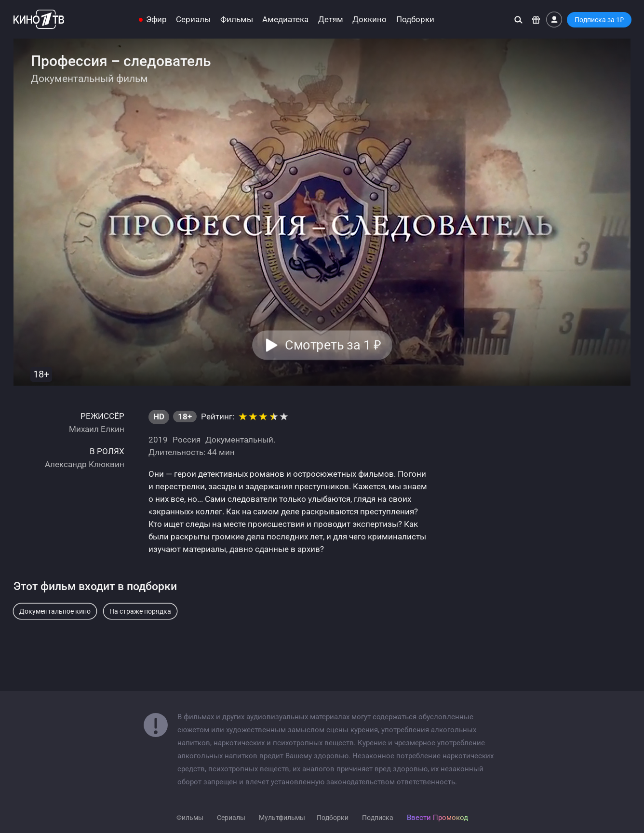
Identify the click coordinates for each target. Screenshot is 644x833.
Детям (331, 20)
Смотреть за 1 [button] (333, 345)
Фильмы (237, 20)
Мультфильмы (282, 818)
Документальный (239, 440)
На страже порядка (140, 611)
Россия (187, 440)
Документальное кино (55, 611)
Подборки (415, 20)
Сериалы (193, 20)
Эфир (156, 20)
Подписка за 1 (599, 20)
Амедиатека (285, 20)
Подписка (378, 818)
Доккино (369, 20)
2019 (158, 440)
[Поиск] (518, 20)
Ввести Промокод (437, 818)
